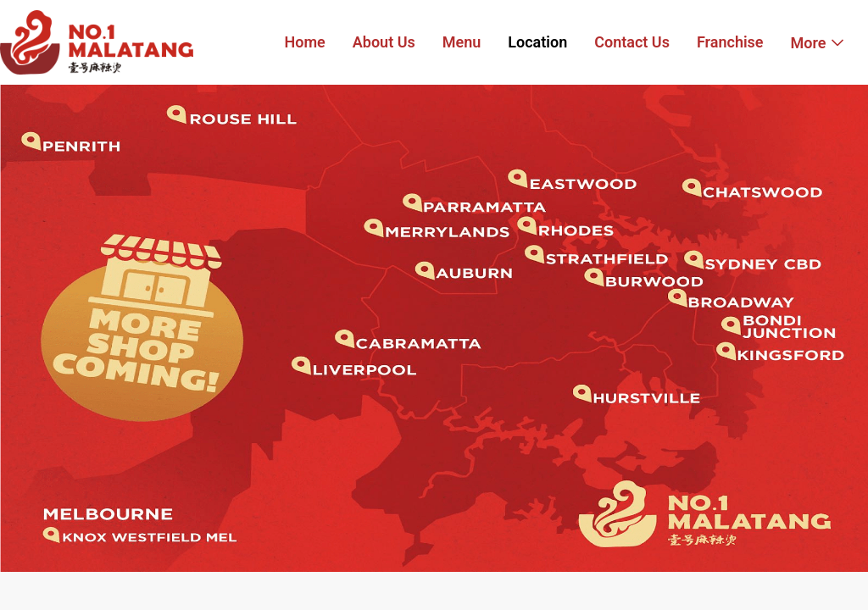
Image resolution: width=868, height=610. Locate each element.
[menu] (565, 42)
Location (537, 42)
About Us (384, 42)
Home (305, 42)
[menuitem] (305, 43)
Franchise (730, 42)
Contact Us (632, 42)
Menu (462, 42)
